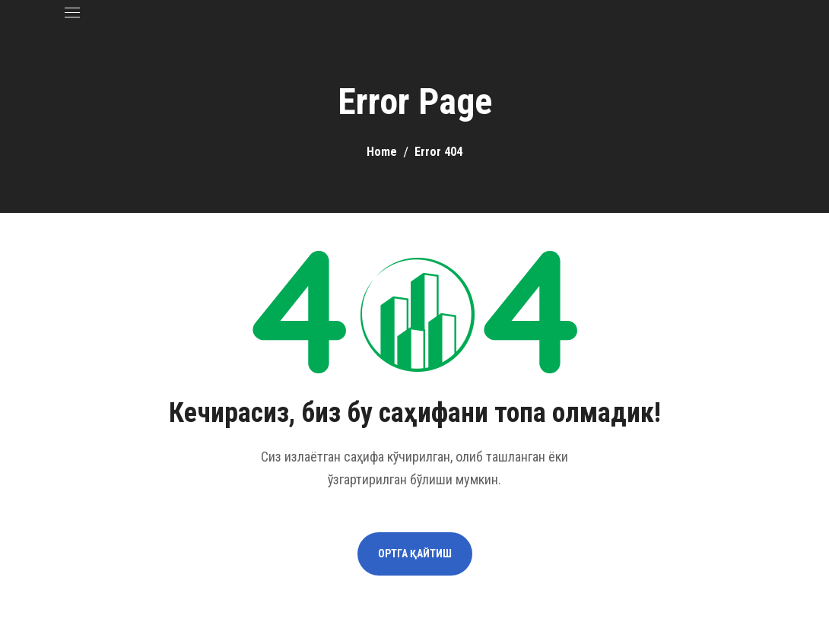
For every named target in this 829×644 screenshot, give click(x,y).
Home (382, 152)
